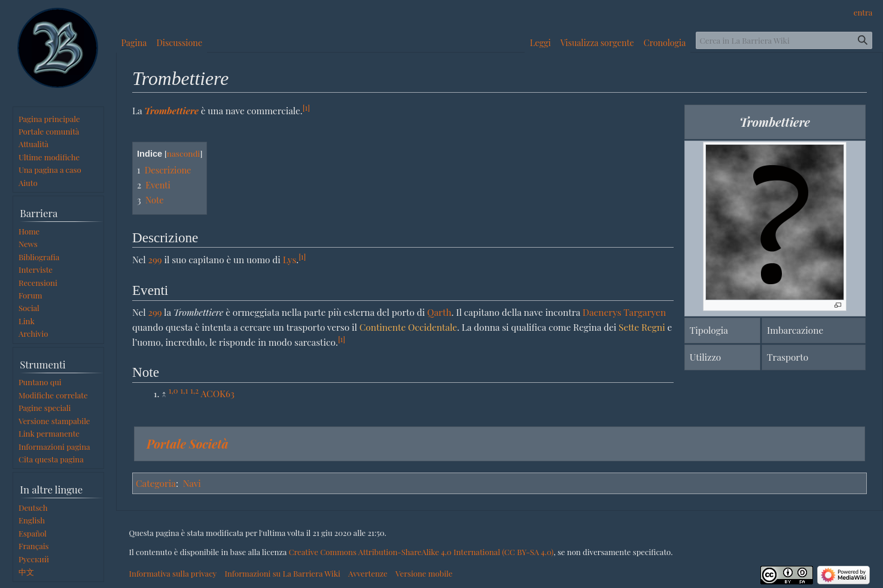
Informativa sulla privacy (173, 573)
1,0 (173, 390)
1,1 (184, 390)
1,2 (194, 390)
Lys (290, 259)
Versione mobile (424, 573)
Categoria (156, 483)
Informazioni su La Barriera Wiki (282, 573)
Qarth (439, 312)
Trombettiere (171, 110)
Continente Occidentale (408, 327)
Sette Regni (642, 327)
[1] (306, 107)
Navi (192, 483)
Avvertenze (368, 573)
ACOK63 (218, 393)
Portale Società (188, 444)
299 (155, 259)
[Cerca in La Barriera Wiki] (784, 40)
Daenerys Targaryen (624, 312)
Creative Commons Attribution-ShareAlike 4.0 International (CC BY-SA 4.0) (421, 552)
